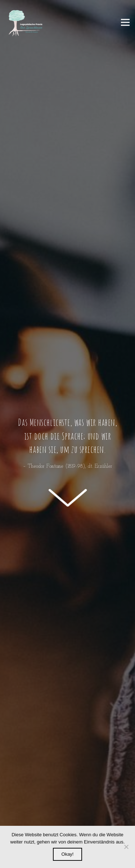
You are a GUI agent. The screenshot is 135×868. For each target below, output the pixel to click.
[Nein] (126, 847)
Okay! (68, 854)
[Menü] (125, 22)
